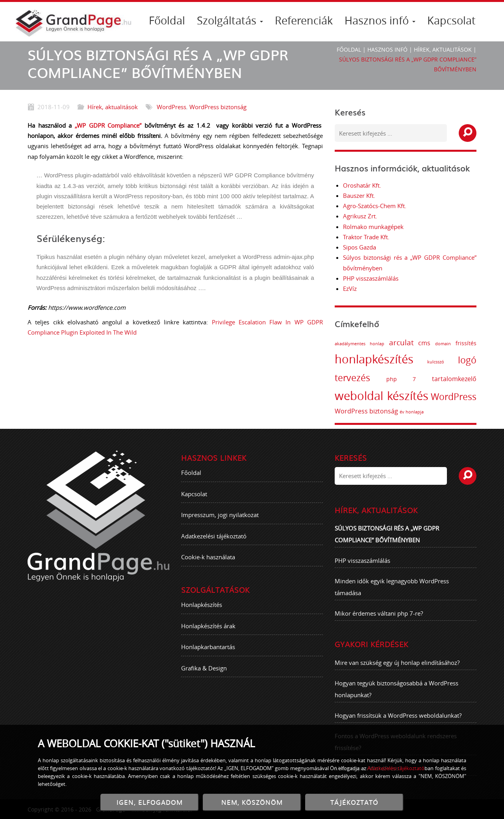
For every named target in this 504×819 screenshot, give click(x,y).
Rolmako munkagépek (373, 227)
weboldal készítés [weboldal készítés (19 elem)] (385, 396)
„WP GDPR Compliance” (108, 125)
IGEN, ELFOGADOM (150, 802)
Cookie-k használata (208, 560)
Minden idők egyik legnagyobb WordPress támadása (392, 590)
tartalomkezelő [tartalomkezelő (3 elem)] (457, 379)
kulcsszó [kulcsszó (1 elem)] (439, 362)
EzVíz (350, 289)
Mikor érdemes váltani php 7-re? (379, 616)
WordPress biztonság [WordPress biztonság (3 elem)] (370, 411)
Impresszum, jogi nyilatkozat (220, 518)
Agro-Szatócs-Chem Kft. (375, 206)
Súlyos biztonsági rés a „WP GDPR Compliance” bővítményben (387, 537)
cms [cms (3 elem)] (427, 343)
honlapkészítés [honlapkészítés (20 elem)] (377, 359)
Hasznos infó (380, 20)
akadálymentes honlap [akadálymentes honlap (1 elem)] (363, 344)
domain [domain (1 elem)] (446, 344)
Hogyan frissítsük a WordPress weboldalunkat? (398, 718)
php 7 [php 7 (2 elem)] (404, 379)
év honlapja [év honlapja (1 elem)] (415, 412)
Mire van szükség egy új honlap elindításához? (397, 665)
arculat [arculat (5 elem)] (404, 342)
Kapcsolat (451, 20)
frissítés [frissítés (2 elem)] (469, 343)
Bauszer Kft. (359, 195)
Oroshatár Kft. (362, 185)
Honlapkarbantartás (208, 650)
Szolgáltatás (230, 20)
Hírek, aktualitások (443, 49)
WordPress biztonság (218, 107)
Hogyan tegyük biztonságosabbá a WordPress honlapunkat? (397, 692)
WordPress (171, 107)
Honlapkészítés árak (208, 629)
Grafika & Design (204, 671)
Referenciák (304, 20)
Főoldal (167, 20)
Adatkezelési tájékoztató (214, 539)
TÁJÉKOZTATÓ (354, 802)
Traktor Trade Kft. (366, 237)
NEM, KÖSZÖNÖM (252, 802)
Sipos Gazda (359, 247)
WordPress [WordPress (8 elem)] (457, 397)
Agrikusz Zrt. (360, 216)
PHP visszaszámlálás (371, 278)
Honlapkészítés (202, 608)
